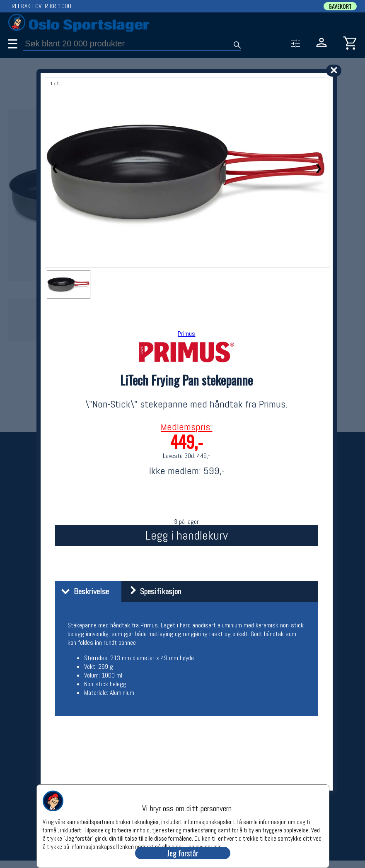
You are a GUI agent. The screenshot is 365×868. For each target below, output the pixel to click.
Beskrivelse (83, 591)
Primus (186, 334)
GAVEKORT (340, 6)
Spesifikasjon (152, 591)
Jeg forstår (183, 853)
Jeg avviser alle (204, 846)
